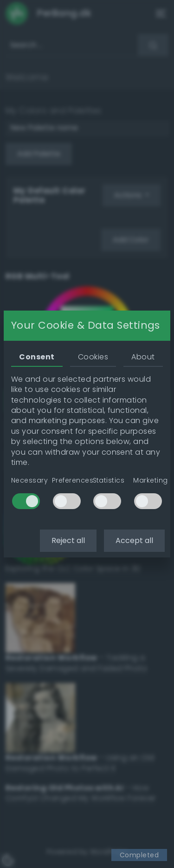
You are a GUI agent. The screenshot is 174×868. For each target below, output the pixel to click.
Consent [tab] (37, 357)
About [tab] (143, 357)
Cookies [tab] (93, 357)
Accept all (134, 540)
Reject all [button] (68, 540)
